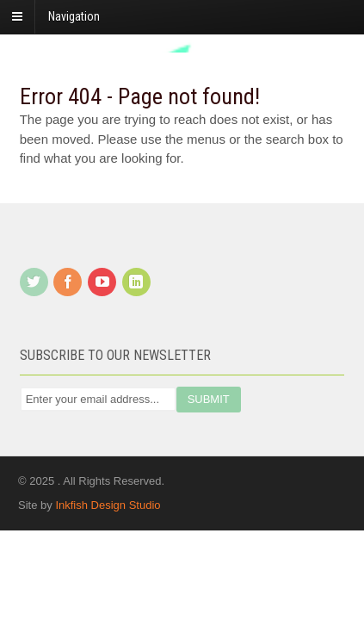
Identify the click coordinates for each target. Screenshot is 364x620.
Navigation (74, 16)
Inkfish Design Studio (108, 505)
